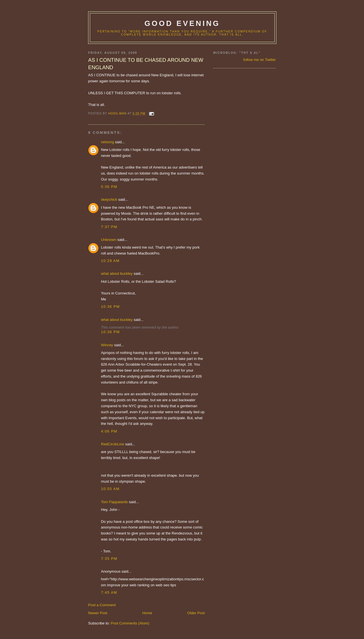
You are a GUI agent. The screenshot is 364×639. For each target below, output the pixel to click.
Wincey (107, 345)
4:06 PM (109, 431)
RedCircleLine (113, 444)
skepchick (109, 199)
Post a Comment (102, 605)
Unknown (109, 240)
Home (147, 613)
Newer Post (98, 613)
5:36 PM (109, 187)
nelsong (107, 142)
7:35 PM (109, 559)
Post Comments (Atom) (130, 623)
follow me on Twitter (259, 60)
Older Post (196, 613)
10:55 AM (110, 489)
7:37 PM (109, 227)
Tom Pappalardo (114, 502)
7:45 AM (109, 592)
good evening (182, 23)
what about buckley (117, 274)
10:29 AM (110, 261)
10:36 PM (110, 307)
